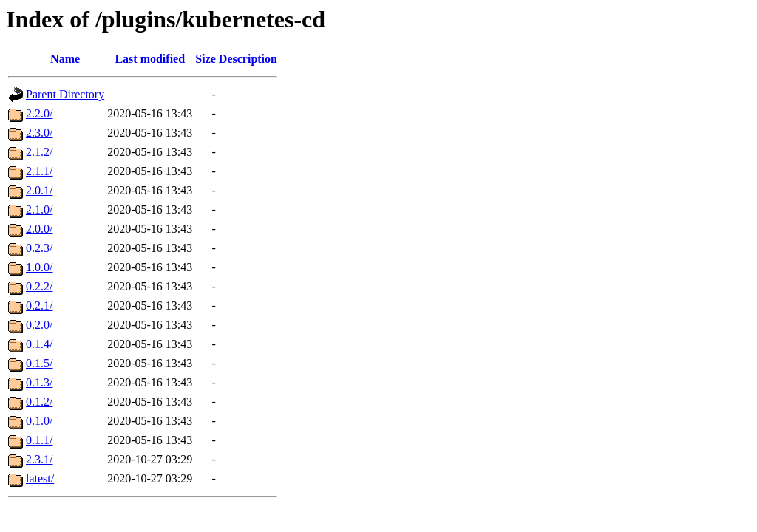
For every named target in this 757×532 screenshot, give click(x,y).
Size (206, 59)
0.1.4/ (39, 344)
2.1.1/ (39, 171)
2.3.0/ (39, 133)
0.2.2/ (39, 286)
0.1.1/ (39, 440)
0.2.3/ (39, 248)
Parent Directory (65, 94)
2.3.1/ (39, 459)
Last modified (150, 59)
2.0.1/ (39, 190)
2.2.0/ (39, 113)
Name (65, 59)
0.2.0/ (39, 325)
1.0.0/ (39, 267)
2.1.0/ (39, 209)
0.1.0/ (39, 421)
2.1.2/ (39, 152)
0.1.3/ (39, 382)
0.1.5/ (39, 363)
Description (248, 59)
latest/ (40, 478)
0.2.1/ (39, 306)
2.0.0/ (39, 229)
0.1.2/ (39, 402)
